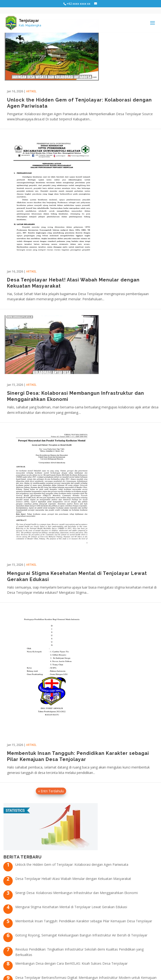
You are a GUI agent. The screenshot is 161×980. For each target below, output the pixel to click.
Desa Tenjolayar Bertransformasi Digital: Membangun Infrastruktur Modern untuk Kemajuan (86, 978)
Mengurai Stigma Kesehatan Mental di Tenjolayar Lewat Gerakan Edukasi (71, 907)
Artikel (31, 91)
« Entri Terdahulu (51, 791)
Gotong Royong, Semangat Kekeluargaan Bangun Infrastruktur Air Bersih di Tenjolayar (81, 935)
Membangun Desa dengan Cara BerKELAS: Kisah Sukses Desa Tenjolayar (71, 963)
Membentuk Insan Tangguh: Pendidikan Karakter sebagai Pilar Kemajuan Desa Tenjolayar (84, 921)
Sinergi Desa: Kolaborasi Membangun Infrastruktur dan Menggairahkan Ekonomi (76, 893)
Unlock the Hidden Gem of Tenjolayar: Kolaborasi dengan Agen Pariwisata (72, 864)
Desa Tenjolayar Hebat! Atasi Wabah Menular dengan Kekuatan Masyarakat (73, 879)
